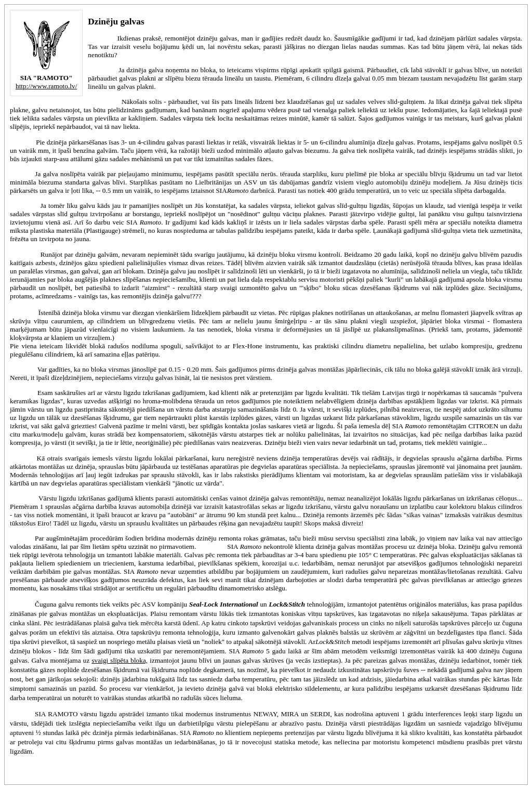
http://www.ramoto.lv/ (46, 86)
